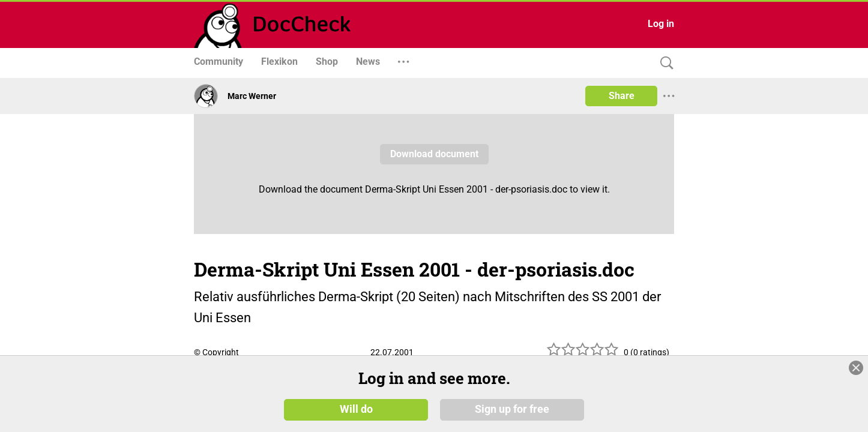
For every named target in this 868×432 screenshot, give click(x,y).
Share (622, 96)
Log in (661, 24)
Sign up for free (512, 409)
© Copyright (216, 352)
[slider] (583, 354)
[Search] (664, 63)
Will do (356, 409)
